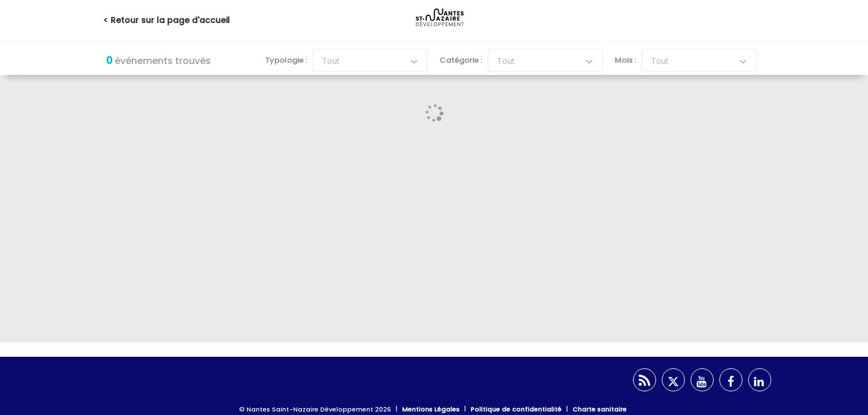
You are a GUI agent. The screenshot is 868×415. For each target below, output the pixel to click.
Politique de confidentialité (516, 409)
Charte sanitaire (600, 409)
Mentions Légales (431, 409)
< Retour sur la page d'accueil (166, 20)
